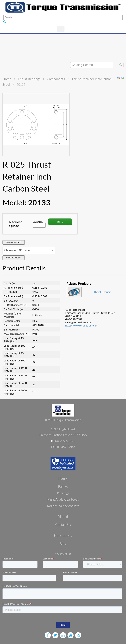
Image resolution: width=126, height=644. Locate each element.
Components (56, 79)
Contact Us (63, 525)
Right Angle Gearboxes (63, 499)
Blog (63, 544)
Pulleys (63, 486)
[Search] (63, 17)
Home (7, 79)
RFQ (60, 222)
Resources (63, 535)
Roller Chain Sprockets (63, 506)
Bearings (63, 493)
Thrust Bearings (29, 79)
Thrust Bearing (102, 292)
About (63, 516)
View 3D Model (14, 258)
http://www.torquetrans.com (82, 325)
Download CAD (14, 242)
